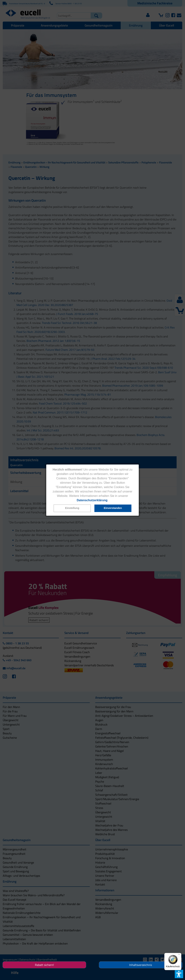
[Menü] (179, 955)
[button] (72, 508)
